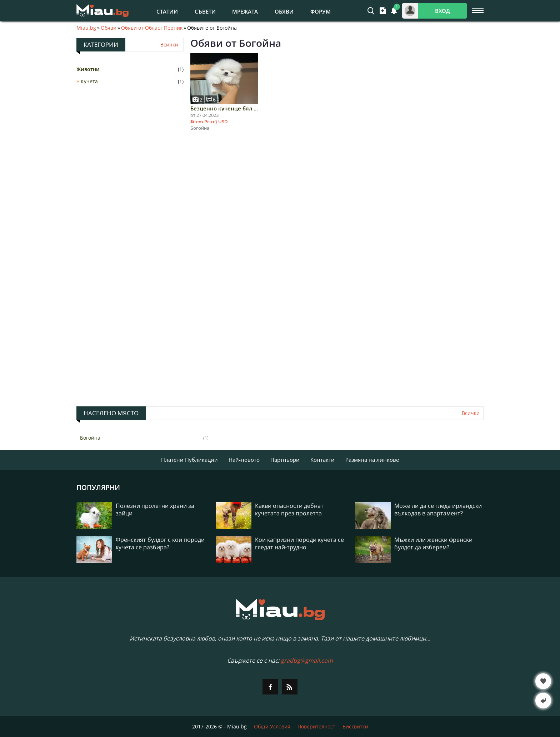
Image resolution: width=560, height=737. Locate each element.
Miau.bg (86, 28)
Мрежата (245, 11)
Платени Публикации (189, 460)
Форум (321, 11)
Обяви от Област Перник (152, 28)
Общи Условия (272, 726)
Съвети (205, 11)
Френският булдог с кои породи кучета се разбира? (160, 544)
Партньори (285, 460)
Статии (167, 11)
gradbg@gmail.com (307, 661)
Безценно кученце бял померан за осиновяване (224, 108)
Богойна (90, 438)
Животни (88, 69)
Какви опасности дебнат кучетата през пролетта (289, 510)
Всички (169, 45)
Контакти (322, 460)
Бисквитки (355, 726)
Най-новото (244, 460)
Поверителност (316, 726)
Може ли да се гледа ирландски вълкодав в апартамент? (438, 510)
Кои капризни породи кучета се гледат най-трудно (299, 544)
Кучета (89, 81)
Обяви (284, 11)
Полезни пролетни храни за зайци (155, 510)
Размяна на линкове (372, 460)
